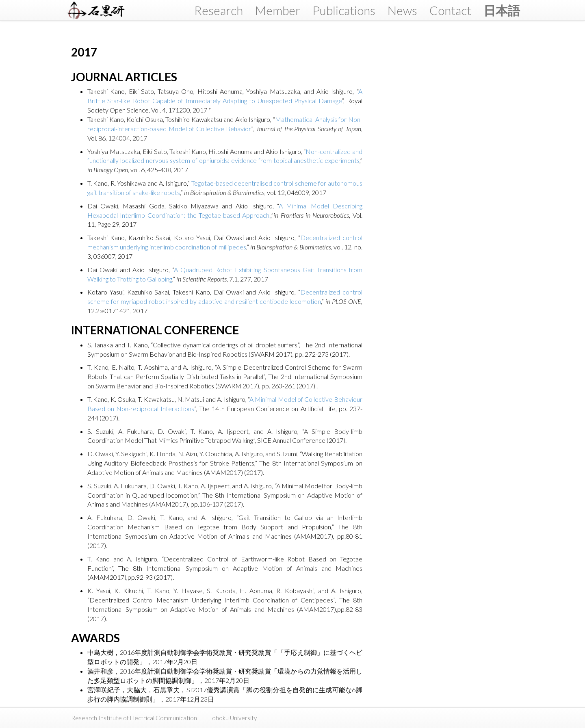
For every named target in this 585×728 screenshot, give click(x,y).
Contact (450, 10)
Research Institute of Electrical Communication (134, 718)
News (402, 10)
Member (278, 10)
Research (219, 10)
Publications (344, 10)
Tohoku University (233, 718)
